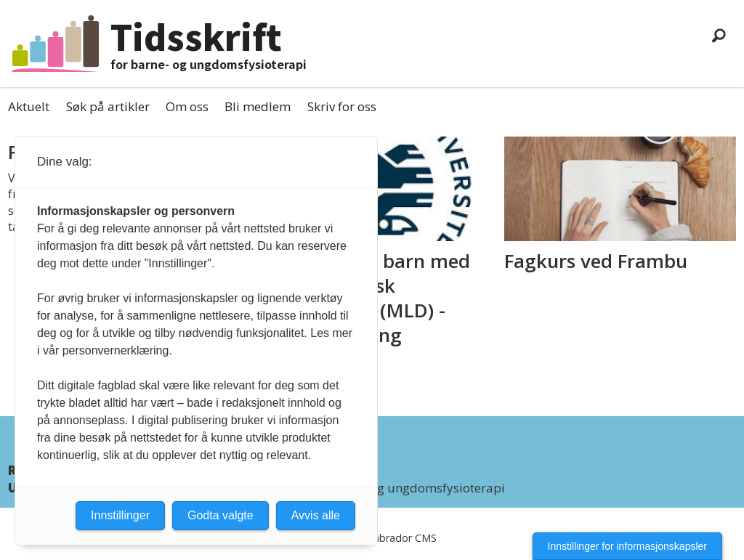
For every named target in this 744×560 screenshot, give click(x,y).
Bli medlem (258, 106)
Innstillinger (120, 515)
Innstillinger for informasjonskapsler (627, 546)
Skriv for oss (342, 106)
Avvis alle (316, 515)
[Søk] (719, 35)
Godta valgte (221, 515)
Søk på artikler (108, 106)
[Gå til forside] (55, 43)
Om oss (187, 106)
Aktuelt (29, 106)
